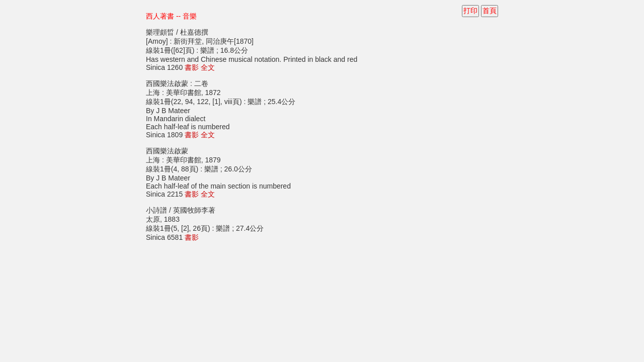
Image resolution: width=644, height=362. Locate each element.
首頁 (490, 11)
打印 (470, 11)
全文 (208, 67)
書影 (192, 67)
